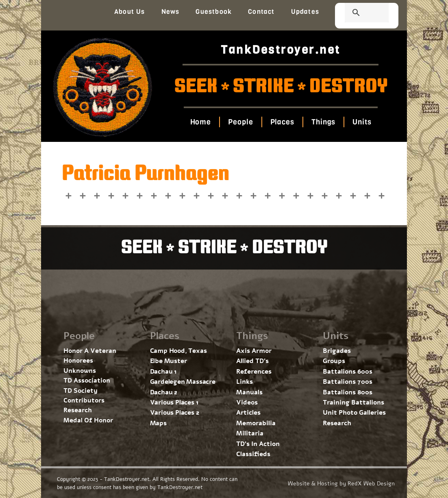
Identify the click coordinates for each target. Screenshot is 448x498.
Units (362, 122)
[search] (357, 13)
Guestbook (214, 12)
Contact (261, 12)
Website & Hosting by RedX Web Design (341, 484)
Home (200, 122)
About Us (130, 12)
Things (323, 122)
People (240, 122)
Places (282, 122)
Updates (305, 12)
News (171, 12)
